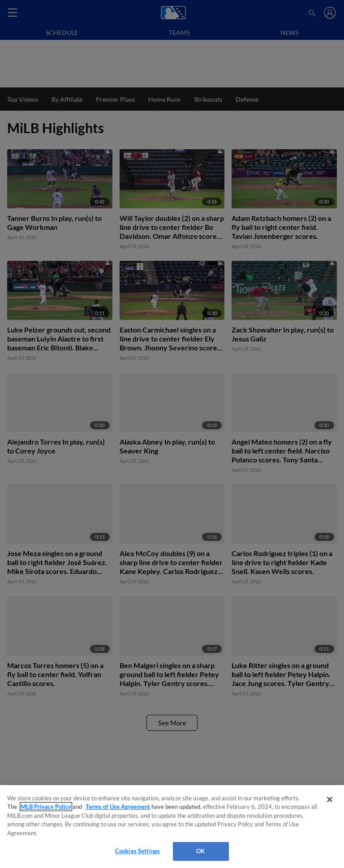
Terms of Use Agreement (118, 807)
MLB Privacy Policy (46, 807)
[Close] (330, 799)
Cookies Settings (138, 851)
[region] (172, 827)
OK (200, 851)
